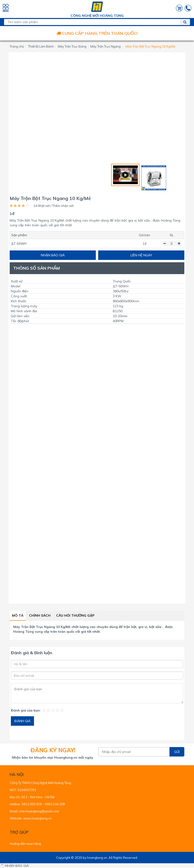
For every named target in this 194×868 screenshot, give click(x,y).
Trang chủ (17, 46)
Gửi (177, 752)
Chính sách (40, 615)
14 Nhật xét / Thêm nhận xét (53, 206)
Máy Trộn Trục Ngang (105, 46)
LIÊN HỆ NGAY (141, 255)
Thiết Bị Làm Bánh (41, 46)
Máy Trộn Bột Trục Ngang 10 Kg (39, 627)
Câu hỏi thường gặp (75, 615)
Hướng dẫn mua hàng (25, 844)
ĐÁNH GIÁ (22, 721)
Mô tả (18, 615)
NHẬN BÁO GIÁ (53, 255)
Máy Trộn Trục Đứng (72, 46)
